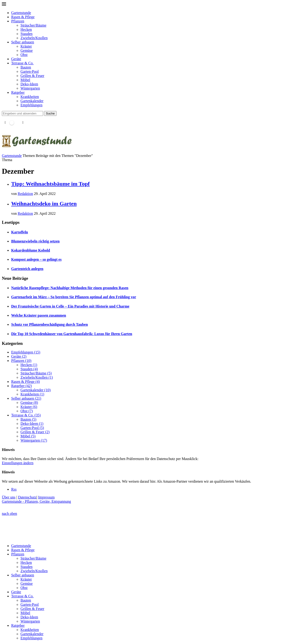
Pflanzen (18, 21)
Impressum (46, 497)
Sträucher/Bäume (33, 25)
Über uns (9, 497)
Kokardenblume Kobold (31, 250)
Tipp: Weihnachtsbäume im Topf (50, 184)
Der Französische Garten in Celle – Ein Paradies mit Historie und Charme (70, 306)
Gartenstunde (21, 13)
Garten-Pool (30, 71)
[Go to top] (9, 514)
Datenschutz (27, 497)
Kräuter (26, 46)
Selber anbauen (23, 42)
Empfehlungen (31, 105)
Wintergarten (30, 88)
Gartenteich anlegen (27, 269)
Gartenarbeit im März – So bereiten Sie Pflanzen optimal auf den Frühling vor (74, 297)
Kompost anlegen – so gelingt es (36, 259)
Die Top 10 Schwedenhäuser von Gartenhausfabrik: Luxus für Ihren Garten (72, 334)
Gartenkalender (32, 101)
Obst (24, 55)
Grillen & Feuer (32, 76)
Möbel (25, 80)
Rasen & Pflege (23, 17)
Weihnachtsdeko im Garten (44, 204)
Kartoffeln (20, 232)
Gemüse (27, 50)
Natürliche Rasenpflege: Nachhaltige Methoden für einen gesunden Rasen (70, 288)
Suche (50, 113)
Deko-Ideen (29, 84)
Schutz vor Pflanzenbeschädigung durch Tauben (49, 324)
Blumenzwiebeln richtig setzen (35, 241)
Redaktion (25, 194)
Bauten (26, 67)
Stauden (27, 34)
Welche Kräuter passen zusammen (39, 315)
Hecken (26, 29)
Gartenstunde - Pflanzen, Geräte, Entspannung (36, 501)
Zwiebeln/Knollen (34, 38)
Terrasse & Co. (22, 63)
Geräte (16, 59)
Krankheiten (30, 97)
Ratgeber (18, 92)
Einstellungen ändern (18, 463)
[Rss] (14, 489)
